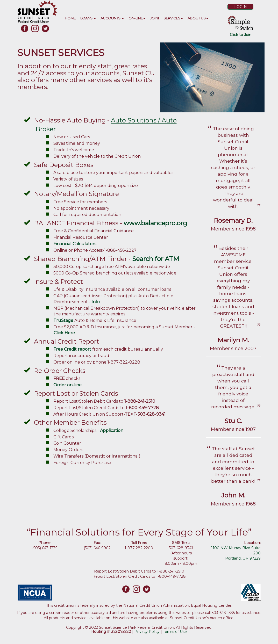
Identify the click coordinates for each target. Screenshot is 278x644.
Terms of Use (175, 632)
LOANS (88, 18)
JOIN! (154, 18)
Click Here (65, 333)
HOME (70, 18)
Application (112, 430)
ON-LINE (137, 18)
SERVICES (173, 18)
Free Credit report (72, 349)
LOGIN (241, 7)
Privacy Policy (147, 632)
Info (96, 302)
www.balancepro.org (155, 223)
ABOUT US (198, 18)
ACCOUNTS (112, 18)
